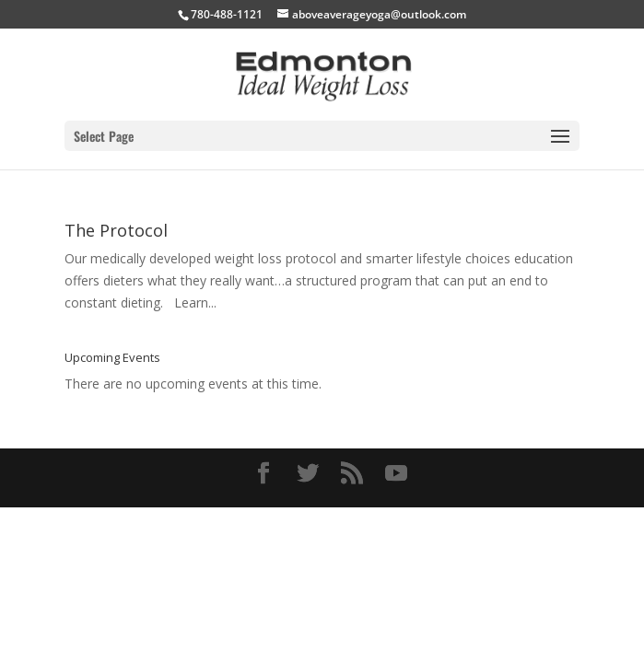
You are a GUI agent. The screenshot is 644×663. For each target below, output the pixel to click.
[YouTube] (396, 474)
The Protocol (116, 230)
